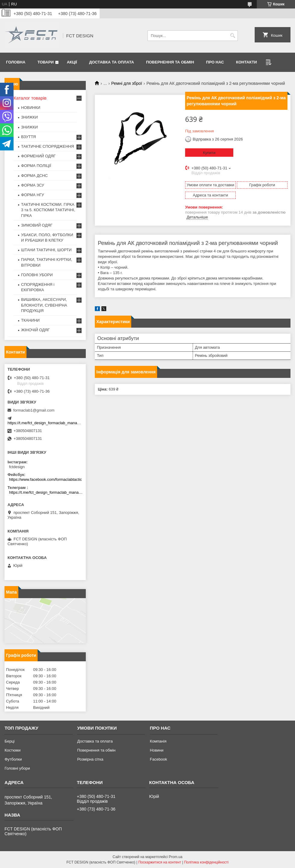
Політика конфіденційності (206, 862)
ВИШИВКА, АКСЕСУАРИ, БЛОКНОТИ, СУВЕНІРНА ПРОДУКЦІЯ (44, 305)
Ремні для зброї (127, 83)
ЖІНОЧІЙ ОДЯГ (35, 330)
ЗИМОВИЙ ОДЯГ (37, 225)
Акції (72, 62)
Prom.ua (176, 857)
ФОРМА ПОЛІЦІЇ (36, 166)
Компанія (158, 741)
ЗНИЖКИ (29, 117)
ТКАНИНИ (30, 320)
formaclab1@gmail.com (34, 410)
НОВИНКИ (31, 108)
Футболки (13, 759)
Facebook (158, 759)
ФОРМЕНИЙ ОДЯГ (38, 156)
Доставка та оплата (112, 62)
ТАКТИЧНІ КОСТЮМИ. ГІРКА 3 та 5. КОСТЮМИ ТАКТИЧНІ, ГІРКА (48, 210)
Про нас (215, 62)
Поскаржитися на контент (160, 862)
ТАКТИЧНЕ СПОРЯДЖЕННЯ (48, 146)
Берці (9, 741)
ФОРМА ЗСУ (33, 185)
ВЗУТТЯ (28, 137)
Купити (209, 153)
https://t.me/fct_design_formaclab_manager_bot (49, 423)
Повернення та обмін (170, 62)
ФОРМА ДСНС (34, 176)
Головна (16, 62)
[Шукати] (233, 36)
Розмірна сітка (90, 759)
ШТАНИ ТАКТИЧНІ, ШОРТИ (46, 250)
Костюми (12, 750)
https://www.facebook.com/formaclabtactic (45, 479)
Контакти (247, 62)
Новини (157, 750)
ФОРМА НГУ (33, 195)
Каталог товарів (30, 98)
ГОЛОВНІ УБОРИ (37, 275)
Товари (45, 62)
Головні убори (17, 768)
